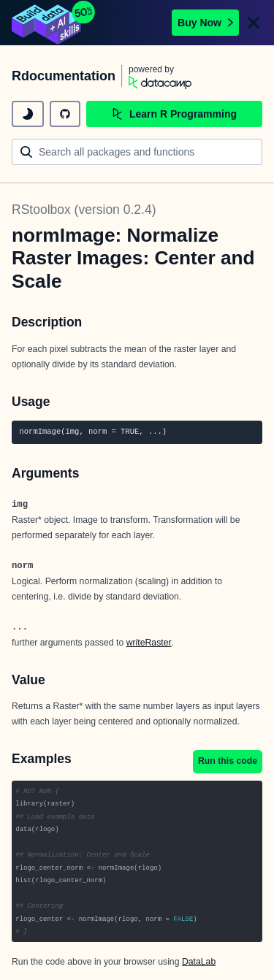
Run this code (228, 761)
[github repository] (65, 114)
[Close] (254, 23)
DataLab (199, 962)
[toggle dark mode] (28, 114)
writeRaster (149, 643)
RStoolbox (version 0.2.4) (84, 210)
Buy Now (205, 23)
